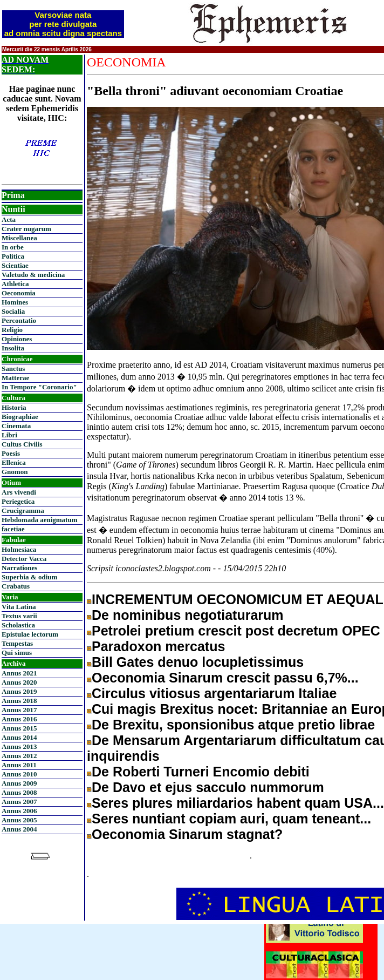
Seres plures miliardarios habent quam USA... (238, 803)
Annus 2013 (19, 746)
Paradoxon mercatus (158, 646)
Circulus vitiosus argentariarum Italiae (214, 693)
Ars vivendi (19, 492)
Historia (14, 407)
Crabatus (16, 586)
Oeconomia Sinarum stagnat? (187, 834)
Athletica (15, 284)
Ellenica (14, 462)
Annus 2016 (19, 719)
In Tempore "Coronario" (39, 387)
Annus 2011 (19, 765)
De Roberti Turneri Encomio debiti (201, 772)
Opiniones (17, 339)
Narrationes (19, 568)
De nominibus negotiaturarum (188, 615)
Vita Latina (19, 607)
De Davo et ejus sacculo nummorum (208, 787)
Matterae (15, 378)
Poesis (11, 453)
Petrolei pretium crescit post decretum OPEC (236, 631)
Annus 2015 (19, 728)
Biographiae (20, 417)
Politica (13, 256)
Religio (12, 330)
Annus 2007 (19, 802)
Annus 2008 (19, 792)
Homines (15, 302)
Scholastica (18, 625)
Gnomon (15, 472)
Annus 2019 (19, 691)
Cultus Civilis (22, 444)
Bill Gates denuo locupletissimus (198, 662)
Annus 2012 (19, 756)
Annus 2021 (19, 673)
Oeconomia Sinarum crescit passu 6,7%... (225, 678)
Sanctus (13, 369)
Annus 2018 (19, 701)
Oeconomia (19, 293)
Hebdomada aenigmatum (39, 520)
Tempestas (17, 643)
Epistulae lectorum (30, 634)
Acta (9, 219)
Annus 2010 (19, 774)
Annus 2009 (19, 783)
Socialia (13, 311)
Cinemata (16, 426)
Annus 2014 (19, 737)
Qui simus (17, 653)
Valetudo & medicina (33, 275)
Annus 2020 (19, 682)
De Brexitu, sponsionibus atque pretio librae (233, 725)
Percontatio (19, 320)
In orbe (13, 247)
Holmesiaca (19, 549)
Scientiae (15, 265)
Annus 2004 (19, 829)
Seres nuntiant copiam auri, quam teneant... (231, 819)
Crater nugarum (26, 229)
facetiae (13, 529)
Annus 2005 (19, 820)
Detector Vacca (24, 559)
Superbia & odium (29, 577)
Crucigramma (23, 511)
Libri (9, 435)
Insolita (13, 348)
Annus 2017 (19, 710)
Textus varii (19, 616)
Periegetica (18, 501)
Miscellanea (19, 238)
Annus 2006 (19, 811)
